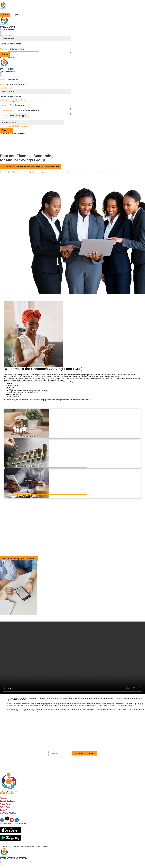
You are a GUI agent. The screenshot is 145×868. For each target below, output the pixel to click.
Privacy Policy (5, 804)
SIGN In (5, 15)
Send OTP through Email (11, 102)
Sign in (22, 134)
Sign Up (16, 15)
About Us (4, 798)
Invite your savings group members (19, 559)
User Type (4, 116)
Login (5, 54)
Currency (4, 119)
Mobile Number (6, 35)
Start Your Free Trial (84, 753)
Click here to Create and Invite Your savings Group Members (31, 166)
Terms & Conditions (8, 801)
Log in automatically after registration (16, 126)
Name (3, 79)
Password (4, 49)
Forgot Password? (7, 57)
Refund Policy (5, 807)
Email (3, 85)
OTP (2, 865)
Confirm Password (7, 110)
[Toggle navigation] (1, 3)
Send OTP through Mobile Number (14, 100)
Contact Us (4, 810)
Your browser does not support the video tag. (72, 658)
